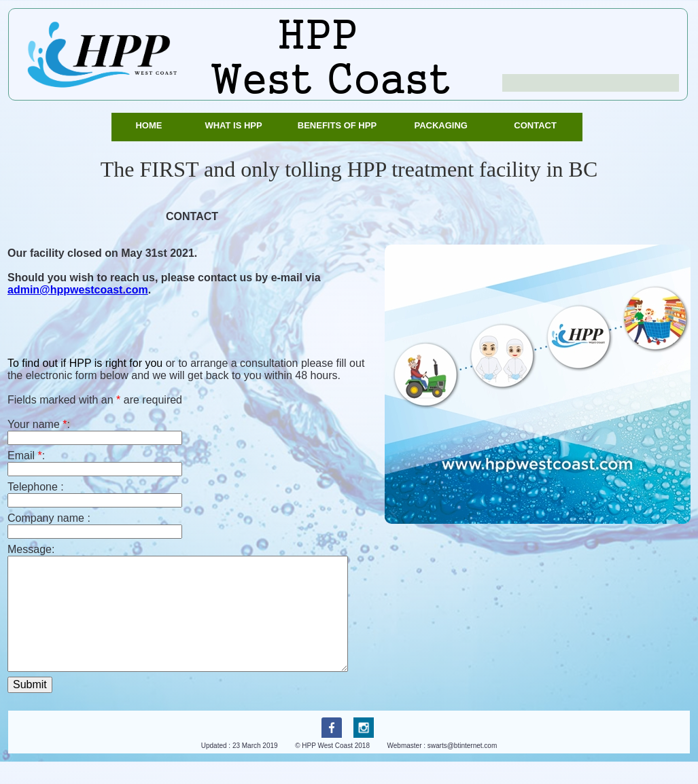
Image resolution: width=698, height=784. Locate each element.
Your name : (39, 424)
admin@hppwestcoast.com (78, 290)
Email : (26, 456)
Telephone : (36, 487)
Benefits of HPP (340, 125)
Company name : (49, 518)
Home (151, 125)
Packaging (443, 125)
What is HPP (236, 125)
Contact (538, 125)
